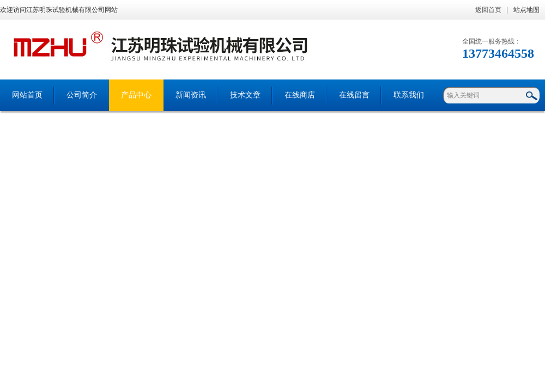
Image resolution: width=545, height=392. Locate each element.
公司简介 (82, 95)
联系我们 (409, 95)
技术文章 (245, 95)
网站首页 (27, 95)
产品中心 (136, 95)
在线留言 (354, 95)
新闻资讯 (191, 95)
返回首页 (488, 10)
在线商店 (300, 95)
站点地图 (526, 10)
